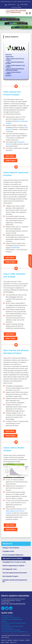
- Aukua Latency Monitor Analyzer (13, 73)
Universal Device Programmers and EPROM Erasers (14, 632)
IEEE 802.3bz (15, 248)
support (28, 640)
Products (16, 640)
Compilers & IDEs (8, 551)
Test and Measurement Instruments (11, 630)
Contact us (13, 642)
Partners (10, 640)
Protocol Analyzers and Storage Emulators (12, 626)
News (3, 642)
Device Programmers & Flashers (13, 566)
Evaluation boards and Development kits (15, 581)
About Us (4, 640)
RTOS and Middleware (7, 628)
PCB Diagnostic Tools (10, 569)
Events (7, 642)
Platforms (9, 55)
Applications (9, 57)
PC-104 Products (6, 625)
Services (22, 640)
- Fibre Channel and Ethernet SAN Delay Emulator (15, 69)
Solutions (8, 76)
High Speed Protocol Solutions (12, 558)
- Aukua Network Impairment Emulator (15, 63)
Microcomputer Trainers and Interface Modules (13, 623)
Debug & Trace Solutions (11, 548)
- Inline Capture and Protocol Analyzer (15, 59)
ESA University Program (10, 576)
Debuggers (4, 621)
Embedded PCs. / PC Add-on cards (11, 618)
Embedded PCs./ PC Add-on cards (14, 562)
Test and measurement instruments (15, 573)
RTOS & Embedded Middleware (13, 555)
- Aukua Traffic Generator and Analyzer (15, 66)
